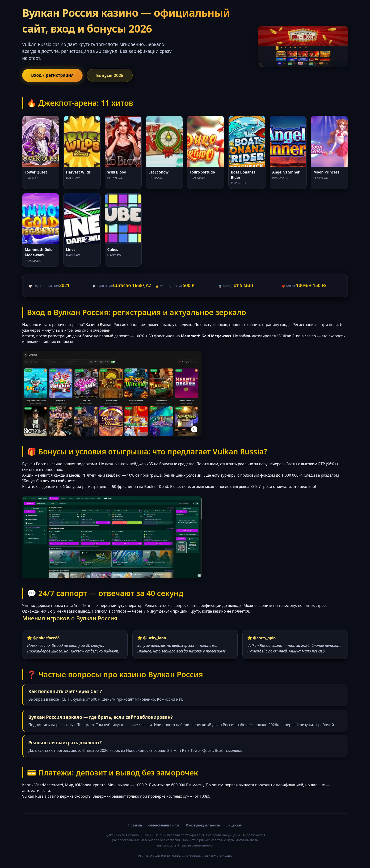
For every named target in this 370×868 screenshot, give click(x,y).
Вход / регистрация (52, 75)
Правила (135, 825)
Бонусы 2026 (110, 75)
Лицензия (234, 825)
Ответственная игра (164, 825)
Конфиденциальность (203, 825)
